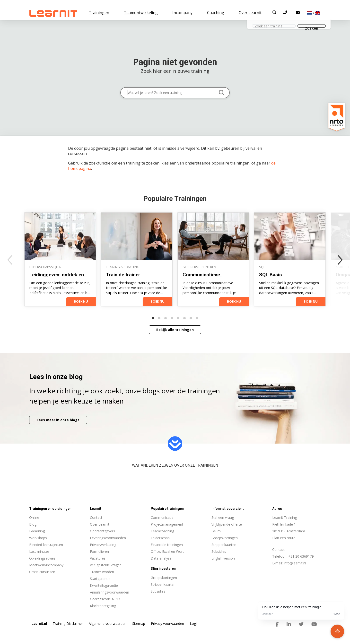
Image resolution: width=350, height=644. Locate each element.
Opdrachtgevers (102, 531)
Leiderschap (160, 538)
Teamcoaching (162, 531)
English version (223, 558)
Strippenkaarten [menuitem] (163, 584)
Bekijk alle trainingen (175, 330)
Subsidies (219, 551)
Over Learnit (100, 524)
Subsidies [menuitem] (158, 591)
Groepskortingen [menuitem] (164, 578)
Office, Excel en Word (168, 551)
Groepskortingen (225, 538)
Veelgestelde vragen (106, 565)
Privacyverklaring (103, 545)
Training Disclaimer (68, 623)
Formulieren (99, 551)
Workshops (38, 538)
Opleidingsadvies (42, 558)
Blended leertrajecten (46, 545)
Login (194, 623)
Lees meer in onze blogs (58, 420)
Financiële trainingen (167, 545)
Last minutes (39, 551)
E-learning (37, 531)
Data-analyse (161, 558)
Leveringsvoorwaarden (108, 538)
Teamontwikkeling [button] (141, 13)
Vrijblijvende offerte (227, 524)
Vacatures (98, 558)
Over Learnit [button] (250, 13)
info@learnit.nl (295, 563)
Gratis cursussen (42, 572)
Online (34, 517)
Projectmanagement (167, 524)
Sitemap (139, 623)
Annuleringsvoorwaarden (109, 592)
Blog (33, 524)
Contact (96, 517)
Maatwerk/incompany (46, 565)
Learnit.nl (39, 624)
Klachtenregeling (103, 606)
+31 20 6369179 (301, 556)
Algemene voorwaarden (108, 623)
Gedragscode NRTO (106, 599)
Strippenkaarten (224, 545)
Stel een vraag (223, 517)
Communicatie (162, 517)
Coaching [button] (216, 13)
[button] (274, 12)
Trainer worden (102, 572)
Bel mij (217, 531)
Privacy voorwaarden (167, 623)
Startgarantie (100, 579)
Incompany (182, 13)
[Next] (340, 260)
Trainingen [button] (99, 13)
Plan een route (284, 538)
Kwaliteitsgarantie (104, 585)
